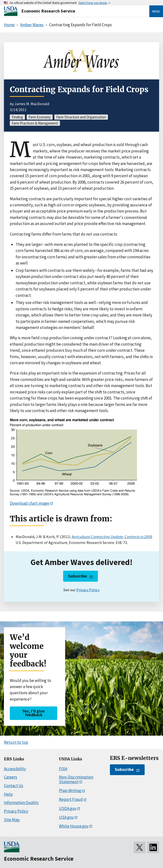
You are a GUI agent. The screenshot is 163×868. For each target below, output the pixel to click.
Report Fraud (71, 799)
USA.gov (66, 817)
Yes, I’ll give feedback (34, 713)
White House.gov (74, 826)
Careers (11, 777)
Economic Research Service (48, 11)
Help (8, 794)
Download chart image (29, 503)
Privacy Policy (88, 590)
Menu (156, 11)
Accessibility (15, 769)
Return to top (16, 742)
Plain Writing (70, 791)
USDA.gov (68, 808)
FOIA (63, 769)
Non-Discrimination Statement (76, 779)
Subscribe (77, 576)
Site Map (12, 820)
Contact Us (14, 786)
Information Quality (21, 803)
